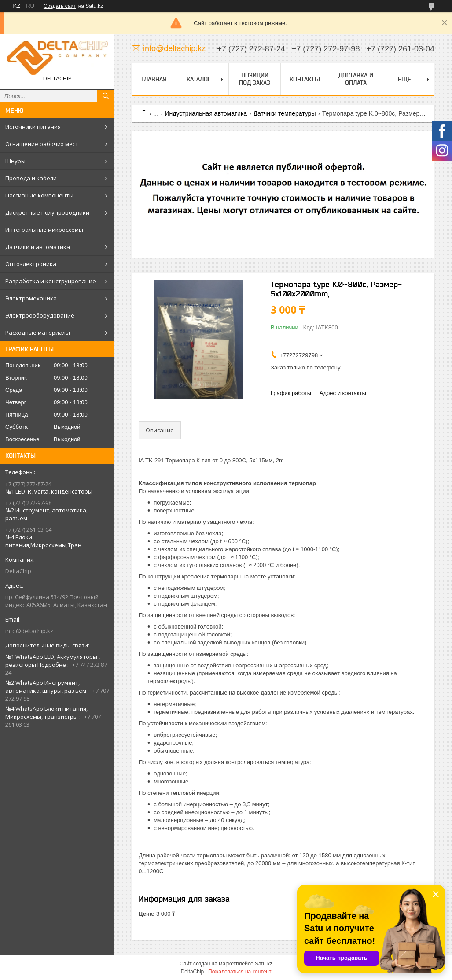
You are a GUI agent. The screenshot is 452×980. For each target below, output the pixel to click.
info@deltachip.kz (29, 631)
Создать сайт (60, 6)
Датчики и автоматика (38, 247)
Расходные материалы (38, 333)
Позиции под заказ (255, 79)
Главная (154, 79)
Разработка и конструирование (51, 281)
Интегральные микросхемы (44, 230)
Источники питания (33, 127)
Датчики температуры (285, 113)
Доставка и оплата (356, 79)
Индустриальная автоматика (206, 113)
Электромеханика (31, 298)
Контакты (305, 79)
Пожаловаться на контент (240, 972)
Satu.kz (264, 964)
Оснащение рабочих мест (42, 144)
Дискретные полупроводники (47, 212)
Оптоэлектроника (31, 264)
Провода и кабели (31, 178)
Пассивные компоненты (39, 195)
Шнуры (15, 161)
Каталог (199, 79)
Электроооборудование (40, 315)
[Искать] (106, 96)
